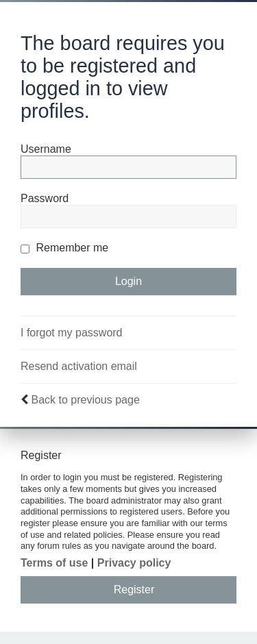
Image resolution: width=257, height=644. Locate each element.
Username (46, 149)
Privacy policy (134, 563)
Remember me (64, 248)
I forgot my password (72, 333)
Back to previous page (85, 400)
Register (134, 590)
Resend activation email (79, 366)
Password (45, 198)
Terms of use (54, 563)
